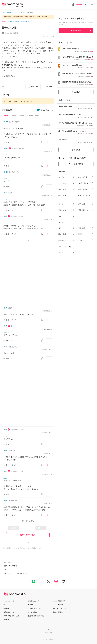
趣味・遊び (62, 210)
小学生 (80, 234)
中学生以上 (62, 240)
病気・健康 (62, 195)
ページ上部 (49, 633)
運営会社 (6, 620)
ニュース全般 (82, 177)
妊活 (60, 228)
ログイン (86, 5)
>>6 (5, 178)
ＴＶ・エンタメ (64, 183)
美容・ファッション (84, 197)
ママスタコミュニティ (59, 608)
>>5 (5, 332)
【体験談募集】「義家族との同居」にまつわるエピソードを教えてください (26, 17)
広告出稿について (9, 612)
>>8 (5, 199)
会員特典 (6, 608)
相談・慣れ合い (83, 210)
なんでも (62, 177)
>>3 (5, 436)
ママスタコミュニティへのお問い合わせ (15, 573)
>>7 (5, 223)
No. (6, 122)
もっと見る (76, 92)
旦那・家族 (62, 189)
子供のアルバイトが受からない (19, 21)
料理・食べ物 (82, 189)
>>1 (5, 478)
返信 (7, 142)
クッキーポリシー (33, 612)
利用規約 (31, 605)
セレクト (62, 252)
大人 (60, 216)
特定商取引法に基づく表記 (36, 616)
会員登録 (79, 5)
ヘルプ (5, 570)
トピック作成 (76, 31)
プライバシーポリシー (35, 608)
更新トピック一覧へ (28, 535)
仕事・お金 (82, 204)
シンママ (81, 240)
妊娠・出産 (82, 228)
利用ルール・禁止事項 (10, 566)
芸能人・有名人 (83, 183)
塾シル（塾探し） (58, 612)
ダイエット (62, 204)
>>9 (5, 155)
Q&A (5, 605)
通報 (3, 87)
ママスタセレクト (58, 605)
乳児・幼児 (62, 234)
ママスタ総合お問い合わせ (11, 616)
